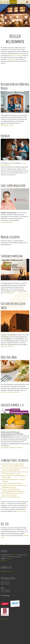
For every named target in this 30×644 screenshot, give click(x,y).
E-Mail (14, 555)
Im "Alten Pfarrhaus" (7, 222)
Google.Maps (9, 559)
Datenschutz (4, 619)
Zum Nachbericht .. (9, 293)
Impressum (4, 561)
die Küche (13, 59)
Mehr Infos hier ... (22, 511)
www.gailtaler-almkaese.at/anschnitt (12, 448)
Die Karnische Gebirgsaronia (11, 497)
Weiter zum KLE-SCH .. (7, 346)
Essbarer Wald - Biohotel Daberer (12, 483)
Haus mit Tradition (17, 55)
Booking (13, 2)
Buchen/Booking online (7, 571)
